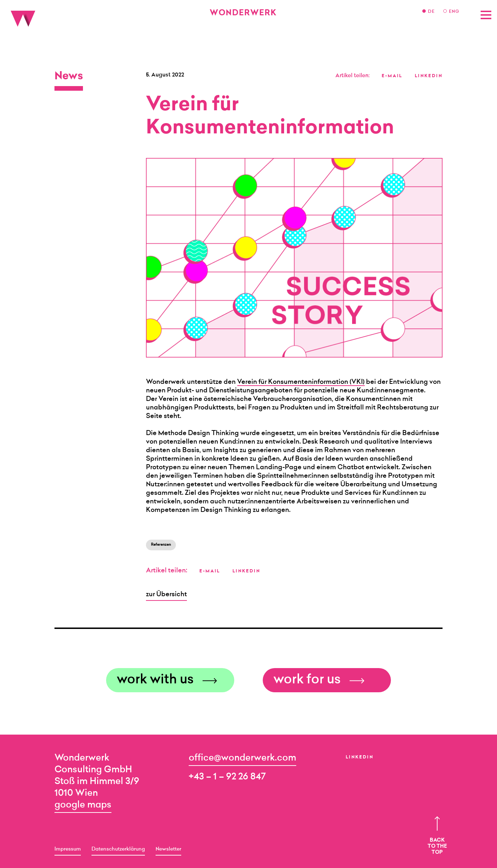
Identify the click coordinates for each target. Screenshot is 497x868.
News (69, 77)
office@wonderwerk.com (242, 758)
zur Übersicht (166, 595)
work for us (307, 680)
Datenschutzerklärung (118, 850)
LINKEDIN (429, 76)
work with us (155, 680)
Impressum (68, 850)
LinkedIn (360, 757)
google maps (83, 805)
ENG (454, 12)
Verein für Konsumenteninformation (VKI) (301, 382)
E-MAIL (392, 76)
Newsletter (168, 850)
